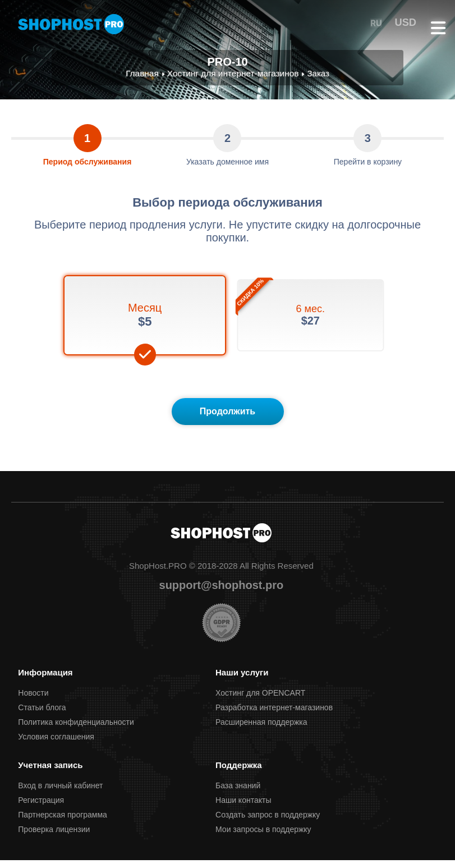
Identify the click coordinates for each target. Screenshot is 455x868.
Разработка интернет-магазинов (274, 715)
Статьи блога (42, 715)
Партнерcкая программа (63, 823)
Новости (33, 701)
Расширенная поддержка (261, 730)
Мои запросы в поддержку (263, 837)
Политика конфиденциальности (76, 730)
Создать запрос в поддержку (268, 823)
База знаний (238, 793)
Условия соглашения (56, 744)
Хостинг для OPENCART (260, 701)
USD (407, 22)
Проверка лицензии (54, 837)
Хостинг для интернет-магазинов (233, 74)
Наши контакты (243, 808)
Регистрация (41, 808)
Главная (144, 74)
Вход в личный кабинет (60, 793)
